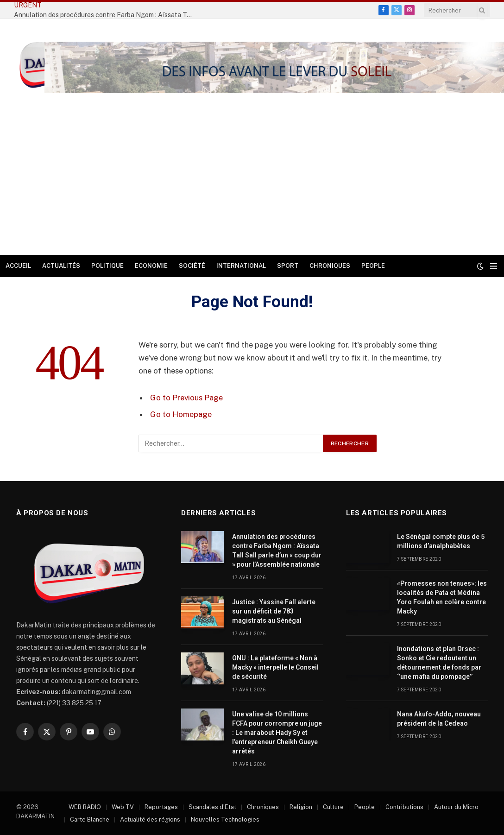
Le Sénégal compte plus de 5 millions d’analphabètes (441, 541)
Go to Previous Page (186, 398)
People (373, 266)
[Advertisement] (252, 185)
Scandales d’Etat (212, 807)
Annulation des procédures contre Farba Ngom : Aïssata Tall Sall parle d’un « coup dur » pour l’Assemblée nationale (277, 550)
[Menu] (494, 266)
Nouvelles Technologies (225, 819)
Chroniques (330, 266)
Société (192, 266)
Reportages (161, 807)
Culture (333, 807)
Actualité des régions (150, 819)
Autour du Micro (456, 807)
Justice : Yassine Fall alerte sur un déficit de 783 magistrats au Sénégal (274, 611)
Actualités (61, 266)
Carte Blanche (90, 819)
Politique (107, 266)
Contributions (404, 807)
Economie (151, 266)
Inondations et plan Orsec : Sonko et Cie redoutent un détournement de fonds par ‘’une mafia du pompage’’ (439, 663)
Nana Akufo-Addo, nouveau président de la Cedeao (439, 719)
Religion (301, 807)
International (241, 266)
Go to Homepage (181, 414)
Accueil (18, 266)
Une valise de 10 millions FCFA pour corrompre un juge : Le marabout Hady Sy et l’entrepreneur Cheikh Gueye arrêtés (277, 733)
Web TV (123, 807)
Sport (288, 266)
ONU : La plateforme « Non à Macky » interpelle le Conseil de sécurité (275, 667)
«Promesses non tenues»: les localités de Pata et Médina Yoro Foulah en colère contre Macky (442, 597)
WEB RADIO (85, 807)
